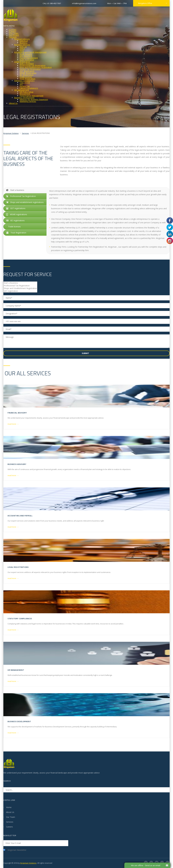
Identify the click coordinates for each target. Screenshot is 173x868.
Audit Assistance (27, 60)
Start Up (23, 47)
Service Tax (25, 86)
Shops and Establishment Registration (20, 288)
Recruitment (25, 94)
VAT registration (20, 291)
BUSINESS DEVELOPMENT (19, 721)
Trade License (26, 77)
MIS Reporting (26, 56)
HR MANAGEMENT (16, 670)
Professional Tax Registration (33, 65)
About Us (14, 103)
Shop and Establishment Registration (36, 67)
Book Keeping (26, 54)
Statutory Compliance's (24, 81)
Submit (86, 353)
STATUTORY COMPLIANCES (20, 618)
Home (9, 807)
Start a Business (27, 64)
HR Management (22, 90)
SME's (22, 48)
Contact (13, 30)
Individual (24, 41)
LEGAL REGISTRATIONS (18, 567)
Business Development (24, 98)
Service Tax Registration (30, 69)
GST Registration (27, 71)
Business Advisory (22, 45)
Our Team (14, 33)
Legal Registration (22, 62)
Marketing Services (28, 101)
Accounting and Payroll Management (30, 52)
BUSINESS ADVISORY (17, 464)
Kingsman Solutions (28, 863)
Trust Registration (27, 79)
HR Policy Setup (26, 92)
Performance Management (31, 96)
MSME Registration (28, 73)
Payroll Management (29, 58)
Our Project (14, 35)
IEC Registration (27, 75)
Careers (13, 31)
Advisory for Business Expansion (34, 99)
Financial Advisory (22, 39)
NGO (22, 50)
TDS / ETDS (25, 82)
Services (13, 37)
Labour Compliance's (29, 88)
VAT (21, 84)
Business (24, 43)
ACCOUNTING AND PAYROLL (20, 516)
